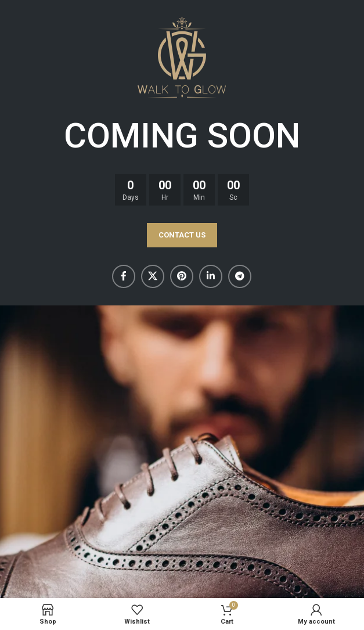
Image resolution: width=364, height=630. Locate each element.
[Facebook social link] (124, 276)
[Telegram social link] (240, 276)
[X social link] (153, 276)
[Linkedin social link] (211, 276)
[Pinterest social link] (182, 276)
